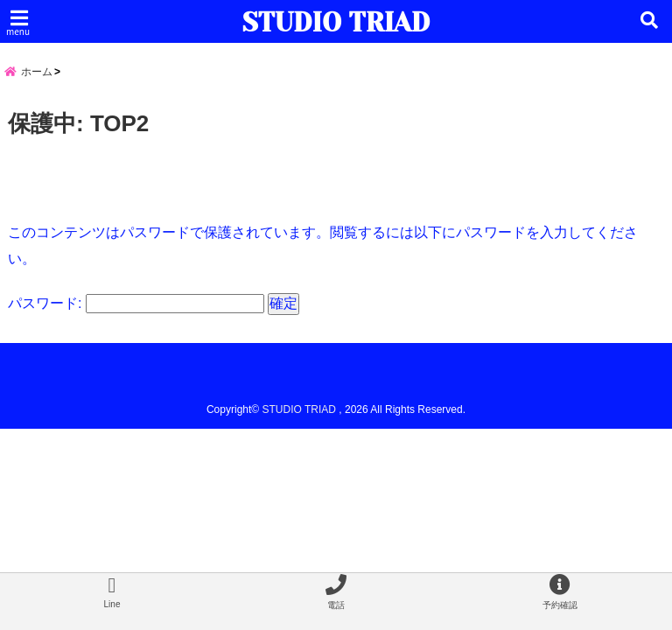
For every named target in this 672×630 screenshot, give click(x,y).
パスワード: (136, 303)
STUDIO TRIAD (336, 23)
